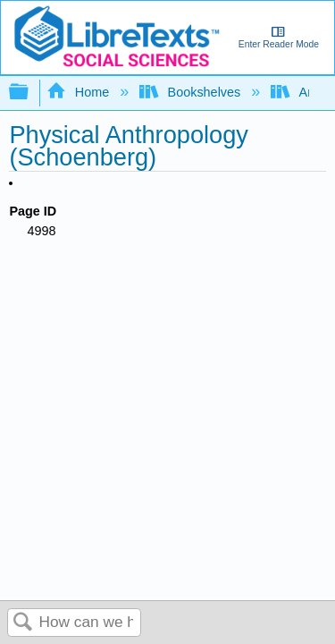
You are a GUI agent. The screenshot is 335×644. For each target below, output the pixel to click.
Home (80, 92)
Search (23, 623)
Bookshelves (192, 92)
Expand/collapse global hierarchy (30, 93)
